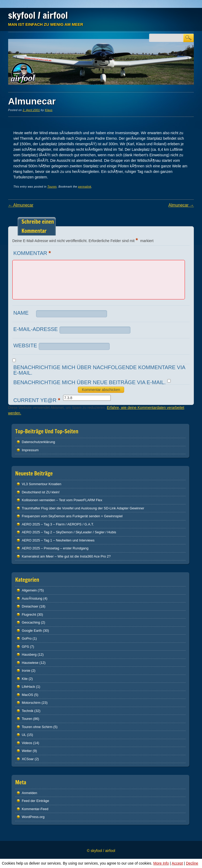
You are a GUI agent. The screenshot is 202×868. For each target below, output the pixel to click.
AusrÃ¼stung (32, 598)
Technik (28, 711)
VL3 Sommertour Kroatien (42, 484)
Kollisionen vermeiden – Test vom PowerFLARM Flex (62, 500)
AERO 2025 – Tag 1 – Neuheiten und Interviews (58, 540)
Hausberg (29, 654)
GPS (25, 647)
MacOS (27, 695)
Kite (25, 679)
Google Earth (32, 631)
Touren (52, 187)
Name (21, 313)
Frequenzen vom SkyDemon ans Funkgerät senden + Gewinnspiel (72, 516)
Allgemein (29, 590)
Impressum (30, 450)
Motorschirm (31, 703)
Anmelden (30, 793)
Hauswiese (30, 663)
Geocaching (31, 622)
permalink (85, 187)
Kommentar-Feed (35, 809)
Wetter (27, 751)
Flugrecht (29, 614)
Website (25, 345)
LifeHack (29, 687)
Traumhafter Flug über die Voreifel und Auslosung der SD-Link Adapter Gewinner (83, 508)
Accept (177, 863)
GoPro (27, 638)
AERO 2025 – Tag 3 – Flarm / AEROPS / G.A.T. (58, 524)
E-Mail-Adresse (36, 329)
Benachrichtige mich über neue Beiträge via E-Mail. (90, 382)
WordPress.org (33, 817)
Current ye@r (37, 400)
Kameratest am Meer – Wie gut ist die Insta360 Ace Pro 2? (66, 556)
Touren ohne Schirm (37, 727)
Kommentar (33, 253)
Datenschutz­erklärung (38, 442)
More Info (161, 863)
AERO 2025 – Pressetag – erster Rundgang (55, 548)
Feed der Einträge (36, 801)
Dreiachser (30, 606)
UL (24, 735)
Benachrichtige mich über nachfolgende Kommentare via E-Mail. (99, 370)
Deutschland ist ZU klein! (41, 492)
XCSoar (28, 759)
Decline (192, 863)
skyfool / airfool (38, 15)
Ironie (26, 671)
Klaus (49, 110)
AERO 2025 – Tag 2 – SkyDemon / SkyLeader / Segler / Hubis (69, 532)
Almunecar (21, 205)
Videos (27, 743)
